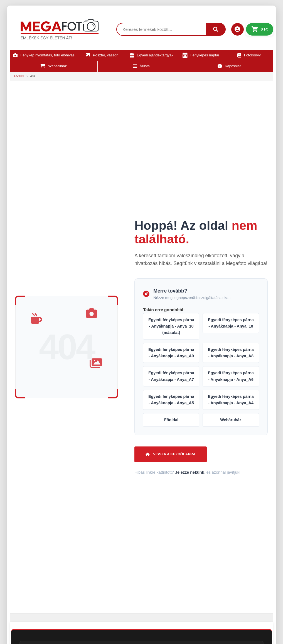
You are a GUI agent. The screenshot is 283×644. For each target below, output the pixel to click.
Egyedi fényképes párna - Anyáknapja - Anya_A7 (171, 376)
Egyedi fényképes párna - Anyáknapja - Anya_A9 (171, 353)
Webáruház (231, 420)
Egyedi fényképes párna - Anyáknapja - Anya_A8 (231, 353)
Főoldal (19, 76)
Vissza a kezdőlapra (170, 454)
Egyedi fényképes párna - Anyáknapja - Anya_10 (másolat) (171, 326)
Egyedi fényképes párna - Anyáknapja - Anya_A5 (171, 400)
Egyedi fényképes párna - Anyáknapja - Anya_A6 (231, 376)
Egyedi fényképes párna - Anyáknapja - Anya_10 (231, 323)
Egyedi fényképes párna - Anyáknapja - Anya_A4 (231, 400)
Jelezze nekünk (190, 472)
